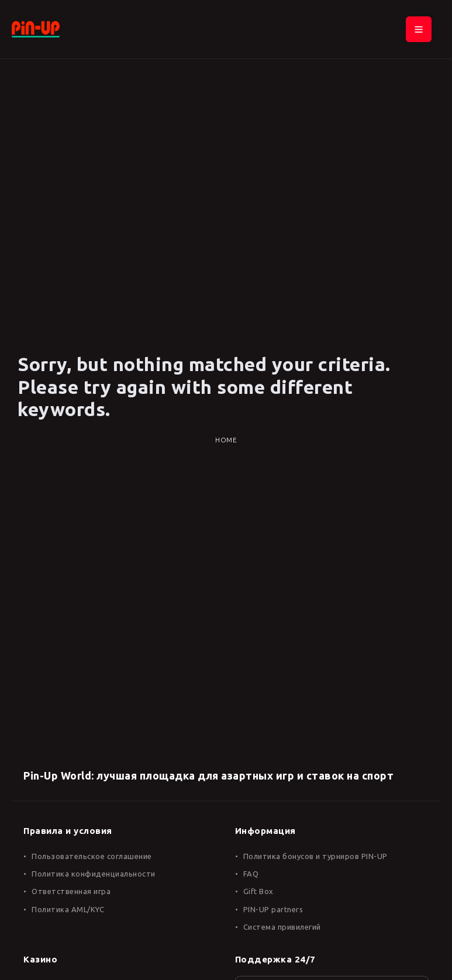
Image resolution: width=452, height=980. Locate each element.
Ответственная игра (71, 891)
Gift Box (258, 891)
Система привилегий (282, 927)
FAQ (251, 874)
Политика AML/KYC (68, 909)
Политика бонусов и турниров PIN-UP (315, 856)
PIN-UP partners (273, 909)
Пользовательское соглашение (92, 856)
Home (226, 440)
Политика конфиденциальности (94, 874)
